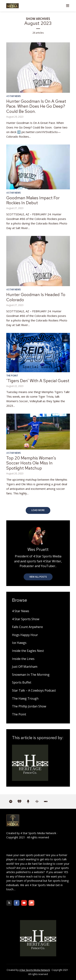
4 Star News (14, 96)
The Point (12, 376)
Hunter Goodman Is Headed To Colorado (36, 297)
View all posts (38, 577)
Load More (38, 510)
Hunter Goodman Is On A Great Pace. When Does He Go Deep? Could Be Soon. (36, 106)
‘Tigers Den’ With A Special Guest (38, 381)
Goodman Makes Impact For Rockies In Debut (33, 200)
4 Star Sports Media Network (38, 833)
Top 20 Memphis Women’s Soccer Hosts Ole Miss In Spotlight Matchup (31, 463)
